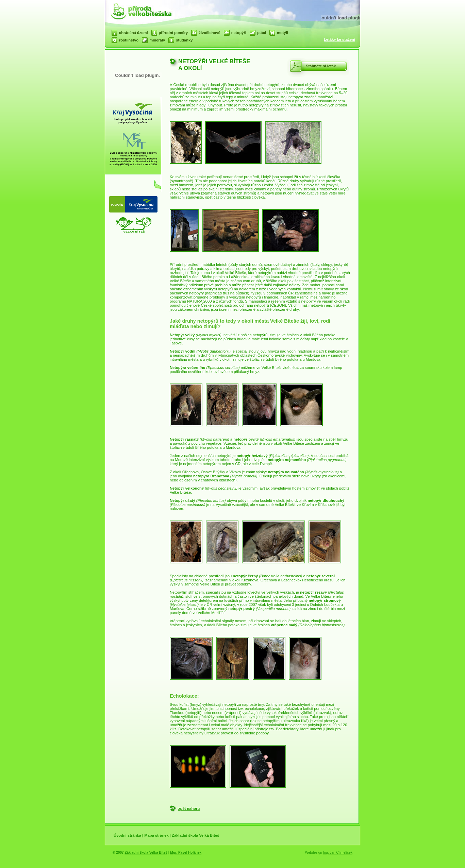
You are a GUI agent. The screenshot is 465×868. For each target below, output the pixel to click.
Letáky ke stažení (339, 39)
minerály (157, 40)
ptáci (262, 33)
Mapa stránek (156, 835)
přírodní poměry (173, 33)
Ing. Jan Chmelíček (338, 853)
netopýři (239, 33)
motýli (283, 33)
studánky (184, 40)
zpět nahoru (189, 809)
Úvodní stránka (127, 835)
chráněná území (134, 33)
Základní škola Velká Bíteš (195, 835)
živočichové (209, 33)
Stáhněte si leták (321, 66)
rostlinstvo (129, 40)
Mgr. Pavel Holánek (186, 853)
